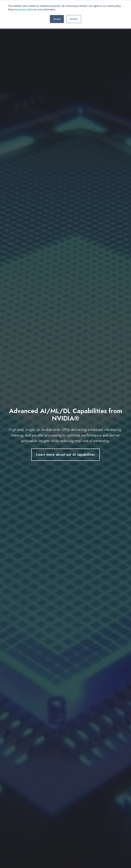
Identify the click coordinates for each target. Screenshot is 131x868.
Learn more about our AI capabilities (66, 455)
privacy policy (26, 10)
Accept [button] (57, 19)
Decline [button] (74, 19)
